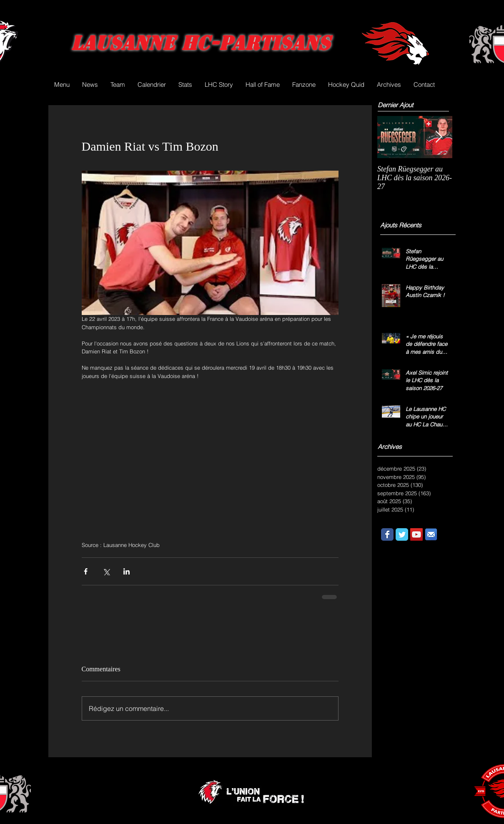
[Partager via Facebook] (86, 571)
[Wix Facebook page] (387, 534)
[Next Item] (439, 137)
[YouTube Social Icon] (416, 534)
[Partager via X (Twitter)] (106, 571)
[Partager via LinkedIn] (127, 571)
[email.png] (431, 534)
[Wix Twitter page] (402, 534)
